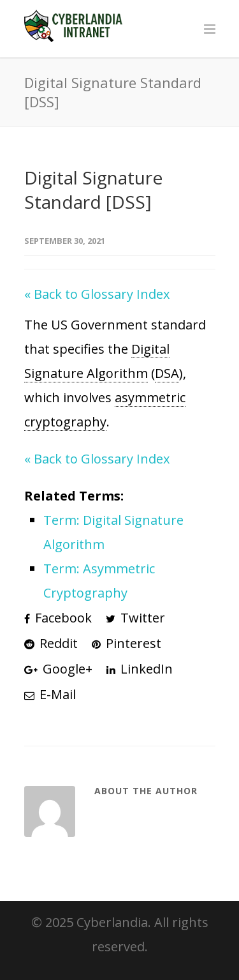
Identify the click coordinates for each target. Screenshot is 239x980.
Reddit (51, 643)
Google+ (58, 669)
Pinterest (127, 643)
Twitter (135, 618)
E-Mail (50, 694)
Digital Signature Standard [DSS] (93, 190)
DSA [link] (167, 373)
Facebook (58, 618)
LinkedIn (140, 669)
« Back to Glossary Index (97, 294)
